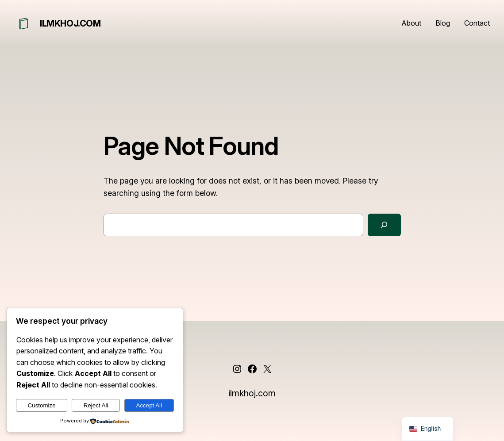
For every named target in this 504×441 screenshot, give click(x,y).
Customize (42, 405)
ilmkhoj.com (70, 23)
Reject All (96, 405)
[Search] (384, 225)
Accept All (149, 405)
